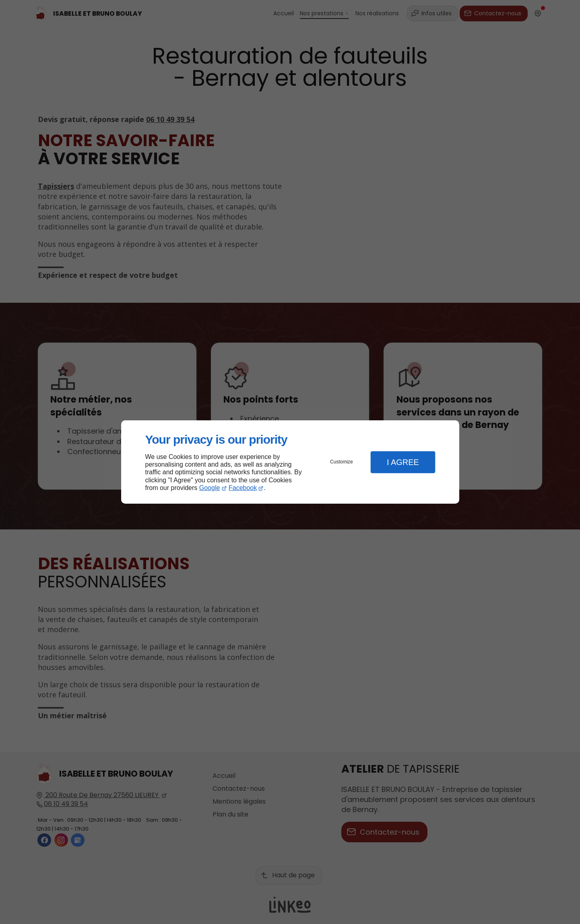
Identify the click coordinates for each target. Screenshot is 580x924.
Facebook (243, 488)
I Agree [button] (403, 462)
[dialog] (290, 462)
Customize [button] (342, 462)
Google (210, 488)
